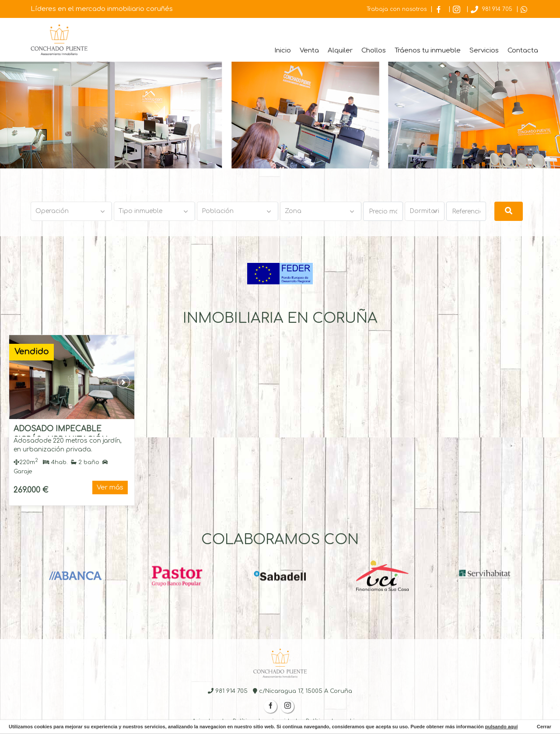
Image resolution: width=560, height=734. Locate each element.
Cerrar (543, 727)
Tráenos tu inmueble (428, 51)
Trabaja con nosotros (397, 9)
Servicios (484, 51)
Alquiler (340, 51)
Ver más (110, 488)
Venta (309, 51)
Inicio (283, 51)
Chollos (374, 51)
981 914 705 (492, 9)
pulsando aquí (502, 727)
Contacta (523, 51)
